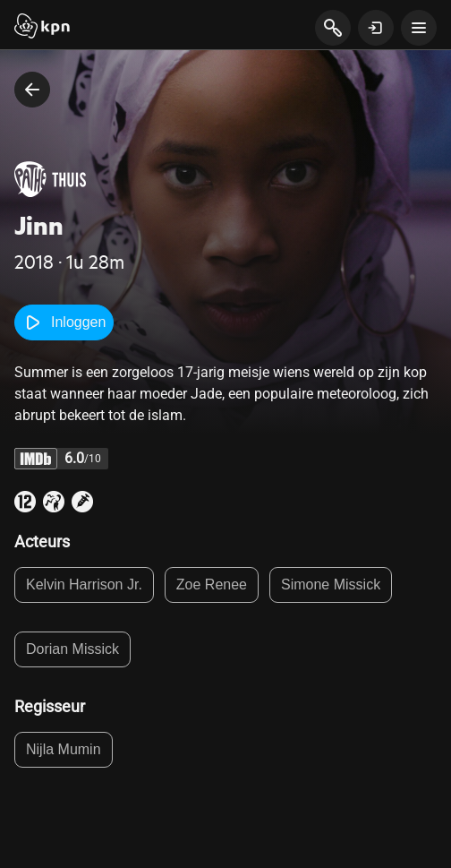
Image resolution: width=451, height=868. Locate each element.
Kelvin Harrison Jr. (84, 584)
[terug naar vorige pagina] (32, 90)
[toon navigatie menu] (419, 28)
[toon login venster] (376, 28)
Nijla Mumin (64, 749)
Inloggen (64, 322)
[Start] (42, 28)
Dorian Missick (72, 649)
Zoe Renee (212, 584)
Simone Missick (331, 584)
